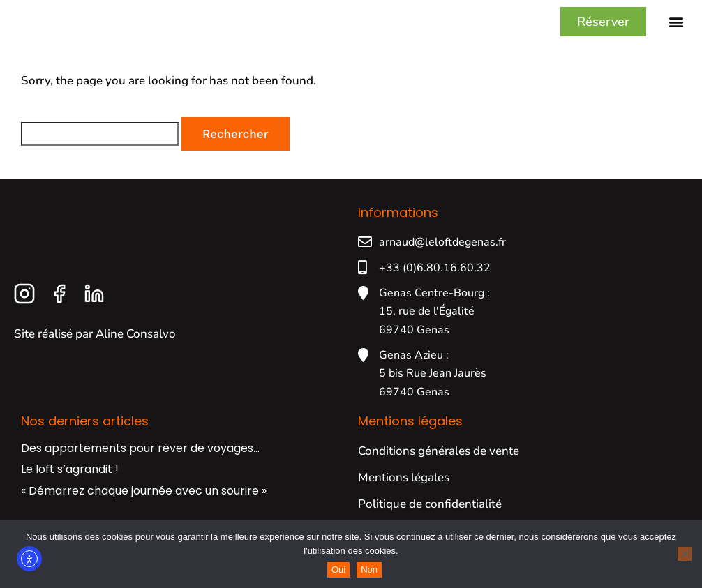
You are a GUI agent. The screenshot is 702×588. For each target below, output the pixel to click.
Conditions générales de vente (439, 463)
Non (369, 570)
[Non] (685, 554)
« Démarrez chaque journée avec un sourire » (144, 503)
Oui (338, 570)
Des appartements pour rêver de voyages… (140, 461)
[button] (677, 28)
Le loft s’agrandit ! (70, 482)
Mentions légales (404, 490)
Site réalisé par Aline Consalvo (95, 346)
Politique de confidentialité (430, 517)
